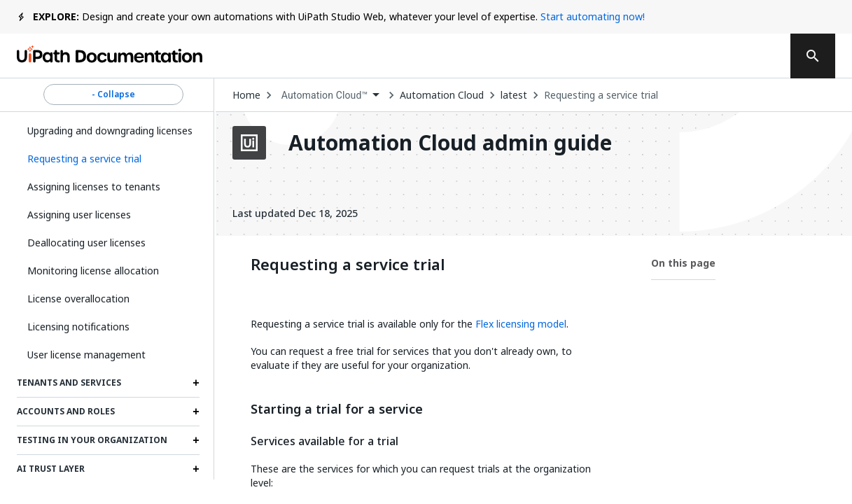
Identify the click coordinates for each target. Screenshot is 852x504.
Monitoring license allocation (93, 271)
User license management (86, 355)
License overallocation (78, 299)
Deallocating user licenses (86, 243)
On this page (683, 263)
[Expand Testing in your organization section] (196, 440)
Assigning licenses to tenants (94, 187)
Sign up (741, 56)
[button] (108, 159)
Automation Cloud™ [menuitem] (325, 95)
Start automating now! (593, 16)
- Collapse (113, 94)
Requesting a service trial (601, 95)
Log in (671, 56)
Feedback (486, 56)
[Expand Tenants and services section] (196, 383)
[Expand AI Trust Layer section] (196, 469)
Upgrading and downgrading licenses (110, 131)
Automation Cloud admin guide (450, 143)
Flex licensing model (521, 324)
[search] (813, 56)
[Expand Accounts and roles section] (196, 412)
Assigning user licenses (79, 215)
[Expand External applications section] (196, 498)
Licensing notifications (78, 327)
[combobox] (330, 96)
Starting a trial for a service (337, 409)
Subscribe (585, 56)
